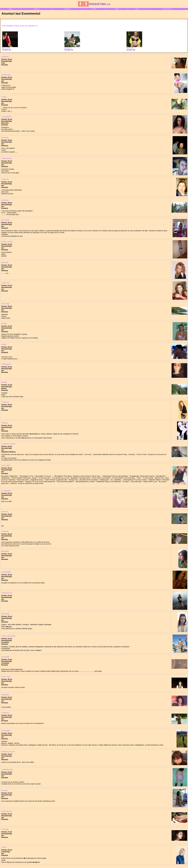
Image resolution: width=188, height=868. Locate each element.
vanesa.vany (6, 75)
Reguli (137, 9)
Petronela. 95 (7, 593)
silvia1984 (6, 731)
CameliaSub (7, 117)
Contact (117, 9)
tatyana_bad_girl (9, 752)
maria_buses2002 (9, 636)
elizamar (5, 531)
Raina (5, 847)
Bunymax (6, 614)
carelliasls (5, 57)
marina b (6, 402)
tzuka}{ (4, 324)
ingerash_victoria (9, 444)
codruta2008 (6, 572)
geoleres (6, 179)
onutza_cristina (7, 242)
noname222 (7, 491)
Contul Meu (67, 9)
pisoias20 (6, 657)
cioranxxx (5, 200)
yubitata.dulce (8, 770)
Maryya (5, 423)
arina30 (4, 382)
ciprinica (6, 713)
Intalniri (11, 9)
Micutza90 (5, 551)
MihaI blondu (7, 158)
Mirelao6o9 (6, 364)
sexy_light (6, 465)
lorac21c (5, 790)
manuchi (5, 512)
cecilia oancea (7, 811)
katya (4, 97)
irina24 (4, 344)
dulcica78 (5, 263)
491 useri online (167, 9)
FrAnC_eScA (6, 677)
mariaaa (5, 829)
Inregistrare (36, 9)
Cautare (94, 9)
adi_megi (6, 304)
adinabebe (5, 695)
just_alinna (5, 220)
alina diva (6, 283)
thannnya (5, 138)
